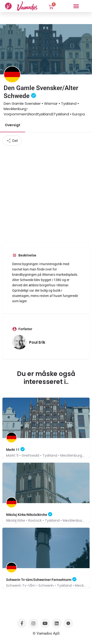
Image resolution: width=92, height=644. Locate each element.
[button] (76, 6)
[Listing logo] (12, 74)
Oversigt (13, 125)
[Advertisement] (46, 194)
